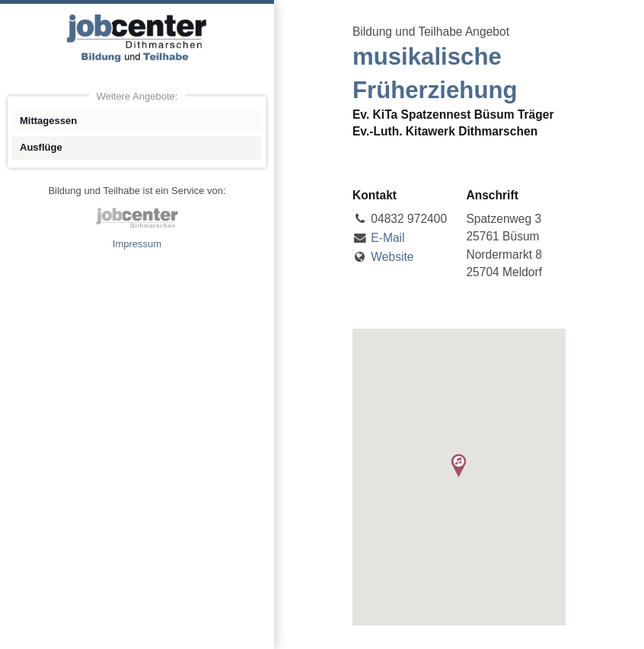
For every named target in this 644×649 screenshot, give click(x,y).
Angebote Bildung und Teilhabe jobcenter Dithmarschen (137, 38)
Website (392, 257)
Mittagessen (48, 121)
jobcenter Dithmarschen (137, 218)
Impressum (137, 244)
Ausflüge (41, 147)
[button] (459, 466)
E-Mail (387, 238)
